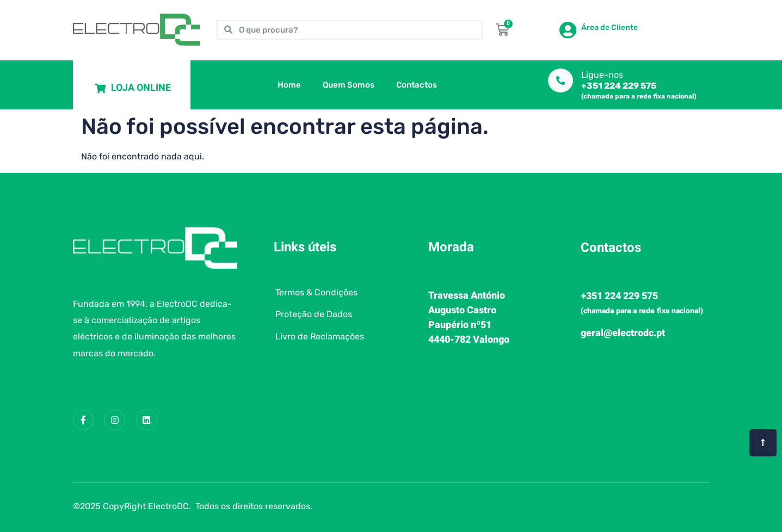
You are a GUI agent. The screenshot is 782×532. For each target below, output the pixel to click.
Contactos (417, 85)
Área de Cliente (609, 27)
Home (289, 85)
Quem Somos (349, 85)
